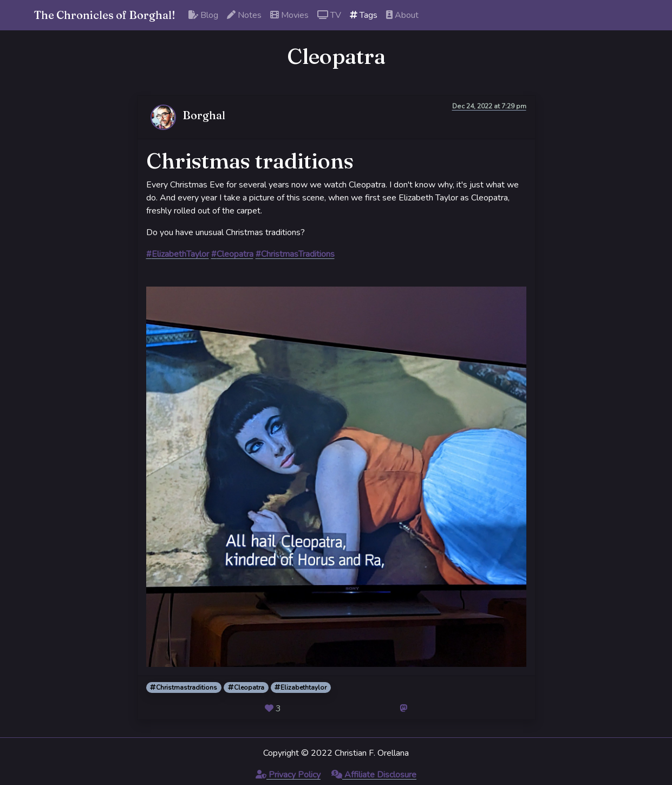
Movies (289, 15)
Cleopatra (246, 687)
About (402, 15)
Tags (364, 15)
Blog (203, 15)
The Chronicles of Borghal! (105, 15)
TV (329, 15)
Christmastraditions (184, 687)
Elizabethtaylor (301, 687)
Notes (244, 15)
